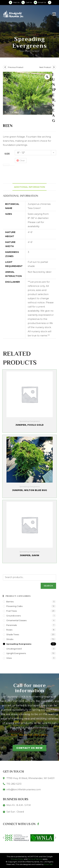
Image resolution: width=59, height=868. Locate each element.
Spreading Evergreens (30, 421)
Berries (10, 602)
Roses (9, 630)
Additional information (29, 187)
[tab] (29, 187)
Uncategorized (14, 649)
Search (48, 586)
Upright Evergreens (16, 653)
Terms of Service (35, 859)
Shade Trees (13, 634)
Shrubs (10, 639)
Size (7, 154)
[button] (29, 748)
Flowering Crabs (14, 606)
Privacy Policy (17, 859)
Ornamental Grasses (16, 620)
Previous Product (16, 67)
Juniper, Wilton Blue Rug (30, 490)
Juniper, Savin (29, 555)
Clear (22, 160)
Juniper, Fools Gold (30, 425)
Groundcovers (13, 616)
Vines (9, 658)
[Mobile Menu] (54, 14)
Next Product (45, 67)
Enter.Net (48, 864)
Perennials (12, 625)
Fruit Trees (12, 611)
